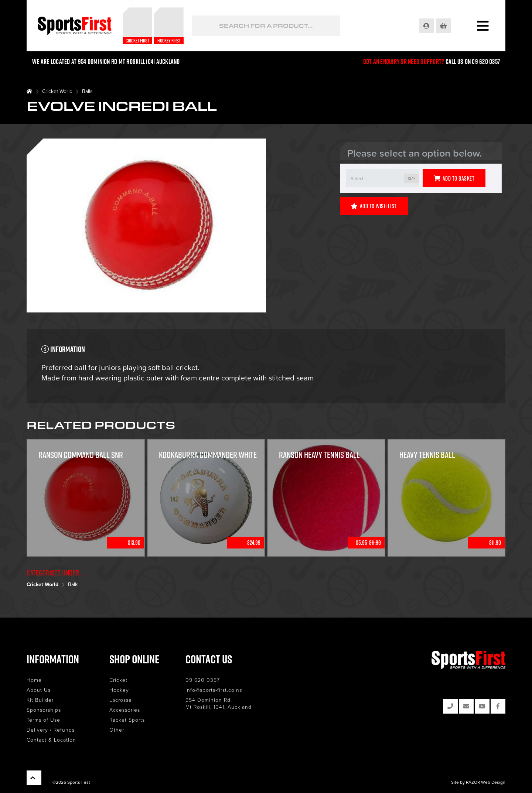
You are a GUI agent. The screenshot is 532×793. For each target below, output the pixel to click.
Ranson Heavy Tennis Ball (319, 455)
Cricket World (57, 91)
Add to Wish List (374, 206)
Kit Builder (40, 700)
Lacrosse (121, 700)
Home (34, 680)
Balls (87, 91)
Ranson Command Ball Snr (81, 455)
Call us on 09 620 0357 (473, 61)
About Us (39, 690)
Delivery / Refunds (51, 730)
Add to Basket (454, 178)
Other (117, 730)
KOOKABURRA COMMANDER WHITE (208, 455)
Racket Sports (127, 720)
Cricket (118, 680)
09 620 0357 (203, 680)
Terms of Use (43, 720)
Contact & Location (51, 740)
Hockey (119, 690)
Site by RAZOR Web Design (478, 782)
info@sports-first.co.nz (214, 690)
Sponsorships (44, 710)
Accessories (125, 710)
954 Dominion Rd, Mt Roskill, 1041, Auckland (219, 703)
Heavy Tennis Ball (427, 455)
